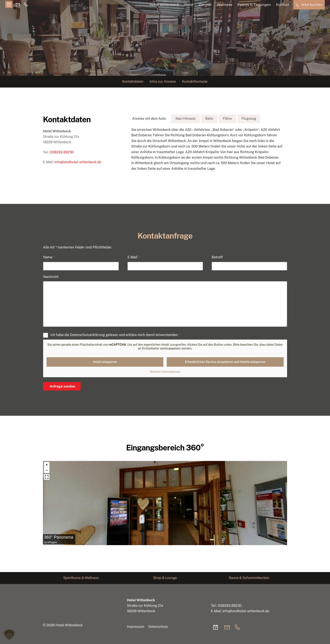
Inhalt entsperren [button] (105, 362)
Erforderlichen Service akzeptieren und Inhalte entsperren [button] (225, 362)
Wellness (225, 5)
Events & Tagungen (254, 5)
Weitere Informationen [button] (165, 372)
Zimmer (205, 5)
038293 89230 (62, 152)
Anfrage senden (62, 386)
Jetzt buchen (309, 5)
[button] (9, 635)
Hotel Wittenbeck (164, 5)
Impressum (136, 627)
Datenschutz (158, 627)
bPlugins (52, 542)
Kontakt (283, 5)
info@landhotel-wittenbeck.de (78, 162)
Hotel (189, 5)
